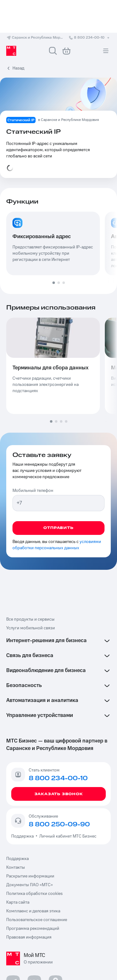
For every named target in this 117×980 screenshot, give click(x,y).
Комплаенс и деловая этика (33, 911)
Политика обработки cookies (34, 894)
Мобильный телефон (33, 491)
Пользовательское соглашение (37, 920)
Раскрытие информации (30, 876)
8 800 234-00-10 (90, 38)
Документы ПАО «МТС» (29, 885)
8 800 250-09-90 (59, 824)
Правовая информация (29, 937)
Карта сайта (18, 902)
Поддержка (23, 836)
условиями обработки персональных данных (57, 545)
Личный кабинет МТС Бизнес (68, 836)
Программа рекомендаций (33, 929)
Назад (18, 68)
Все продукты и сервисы (30, 619)
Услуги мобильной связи (31, 628)
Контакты (16, 867)
